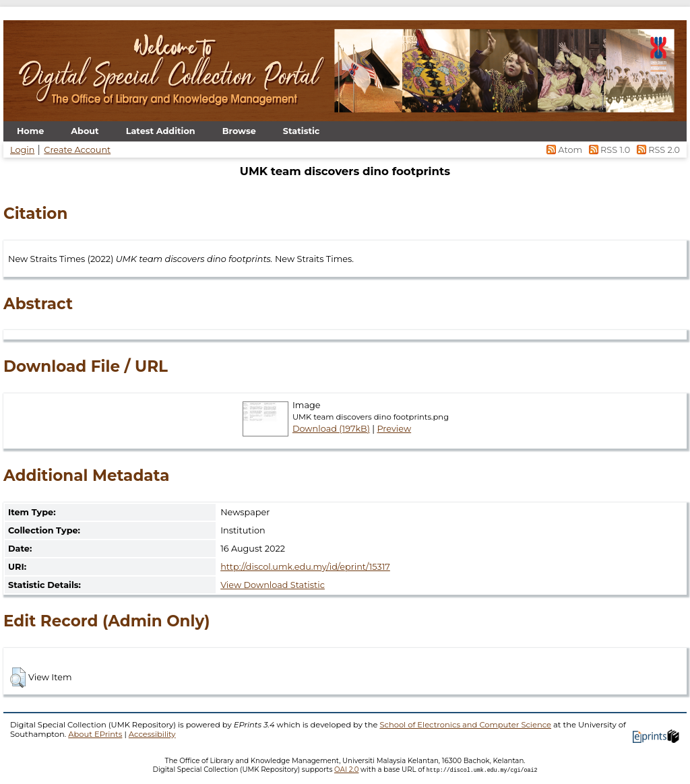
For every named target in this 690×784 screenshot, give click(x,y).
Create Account (77, 150)
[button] (18, 678)
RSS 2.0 (656, 150)
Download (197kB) (331, 429)
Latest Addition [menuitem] (161, 131)
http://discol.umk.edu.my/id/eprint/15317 (305, 567)
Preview (394, 429)
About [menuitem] (85, 131)
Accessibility (152, 734)
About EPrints (95, 734)
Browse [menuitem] (239, 131)
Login (22, 150)
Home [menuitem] (30, 131)
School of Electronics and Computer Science (465, 725)
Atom (564, 150)
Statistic (302, 131)
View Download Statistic (273, 585)
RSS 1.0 (608, 150)
